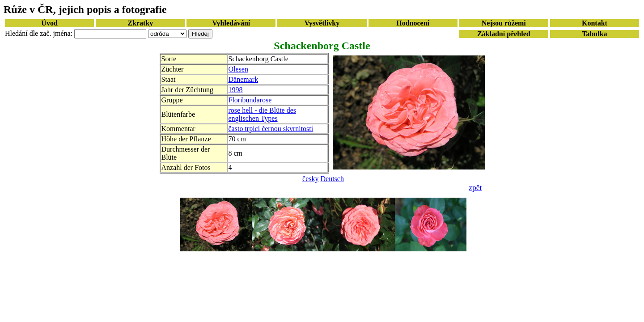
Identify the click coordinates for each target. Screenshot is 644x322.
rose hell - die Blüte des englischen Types (263, 114)
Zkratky (140, 23)
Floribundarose (250, 100)
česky (310, 179)
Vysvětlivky (322, 23)
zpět (475, 187)
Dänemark (244, 79)
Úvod (49, 23)
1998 (236, 90)
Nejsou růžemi (504, 23)
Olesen (238, 69)
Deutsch (332, 179)
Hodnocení (413, 23)
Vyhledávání (231, 23)
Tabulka (594, 34)
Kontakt (595, 23)
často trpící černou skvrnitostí (271, 129)
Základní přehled (504, 34)
